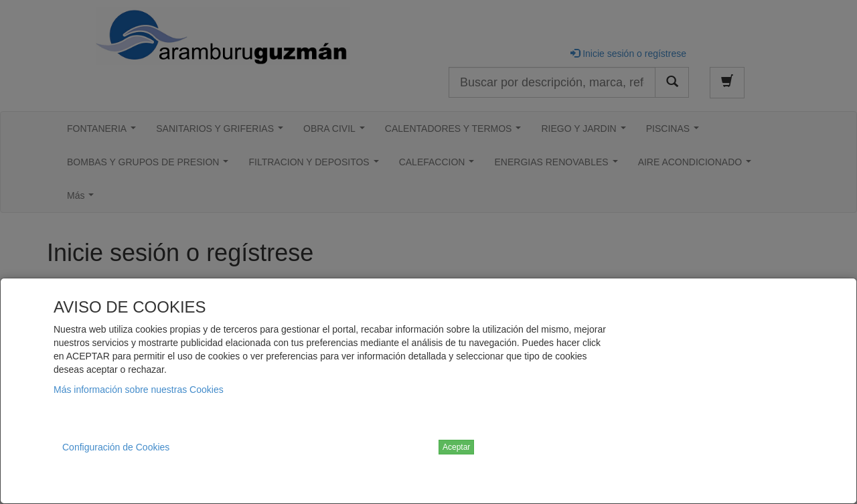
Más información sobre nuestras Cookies (139, 390)
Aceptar (456, 447)
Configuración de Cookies (116, 447)
